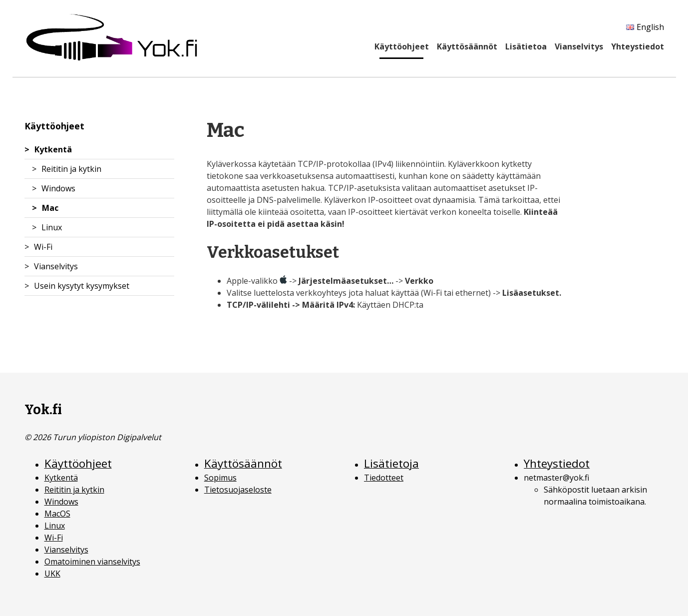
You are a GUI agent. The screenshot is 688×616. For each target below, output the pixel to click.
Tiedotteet (384, 478)
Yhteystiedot (638, 46)
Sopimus (220, 478)
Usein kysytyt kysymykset (82, 286)
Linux (52, 227)
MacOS (57, 514)
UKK (52, 574)
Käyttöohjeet (402, 46)
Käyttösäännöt (467, 46)
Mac (50, 208)
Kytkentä (53, 149)
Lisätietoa (526, 46)
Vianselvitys (579, 46)
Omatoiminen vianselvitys (92, 562)
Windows (58, 188)
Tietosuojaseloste (238, 490)
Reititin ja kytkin (71, 169)
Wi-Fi (43, 247)
